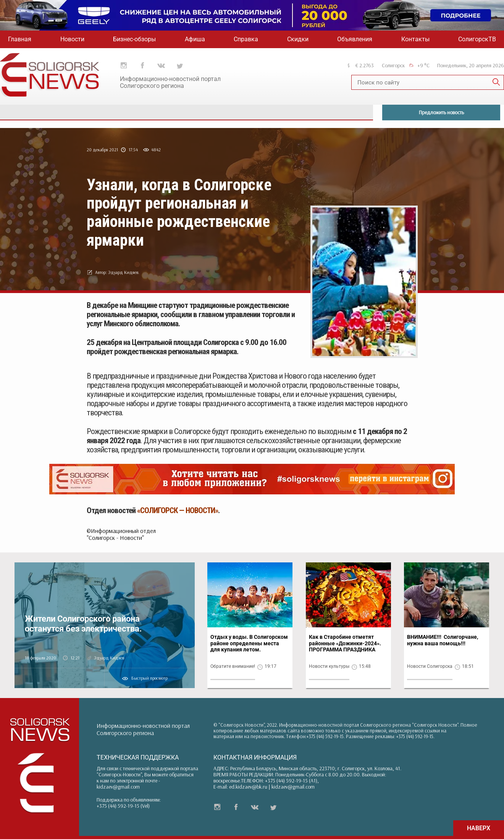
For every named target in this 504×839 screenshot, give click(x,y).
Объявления (355, 39)
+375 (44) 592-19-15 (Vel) (123, 806)
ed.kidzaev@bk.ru (248, 787)
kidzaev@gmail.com (118, 787)
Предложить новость (441, 112)
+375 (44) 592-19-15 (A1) (291, 781)
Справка (246, 39)
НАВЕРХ (479, 828)
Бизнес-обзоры (134, 39)
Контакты (415, 39)
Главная (20, 39)
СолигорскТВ (477, 39)
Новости (72, 39)
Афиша (195, 39)
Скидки (298, 39)
